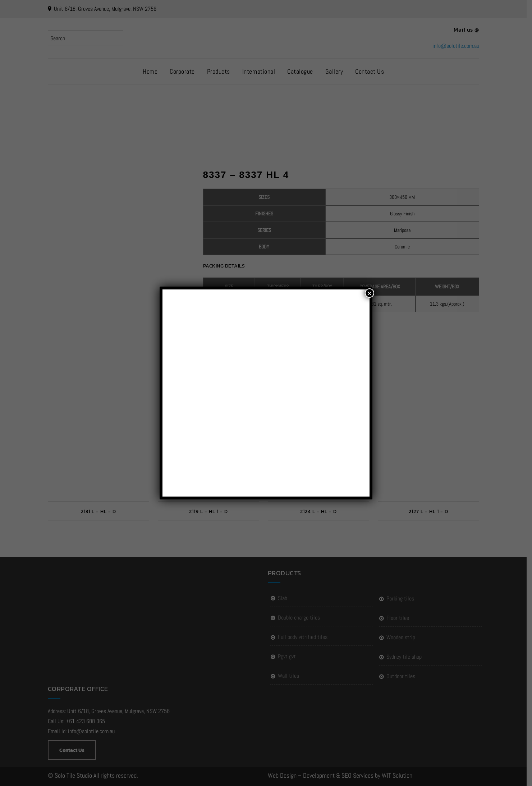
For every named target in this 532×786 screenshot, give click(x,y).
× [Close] (370, 293)
